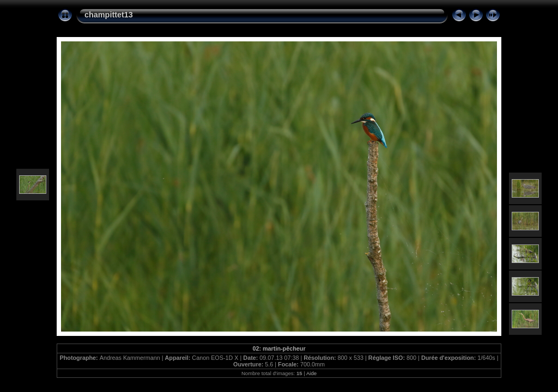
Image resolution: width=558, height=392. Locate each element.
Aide (311, 373)
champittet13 (109, 15)
